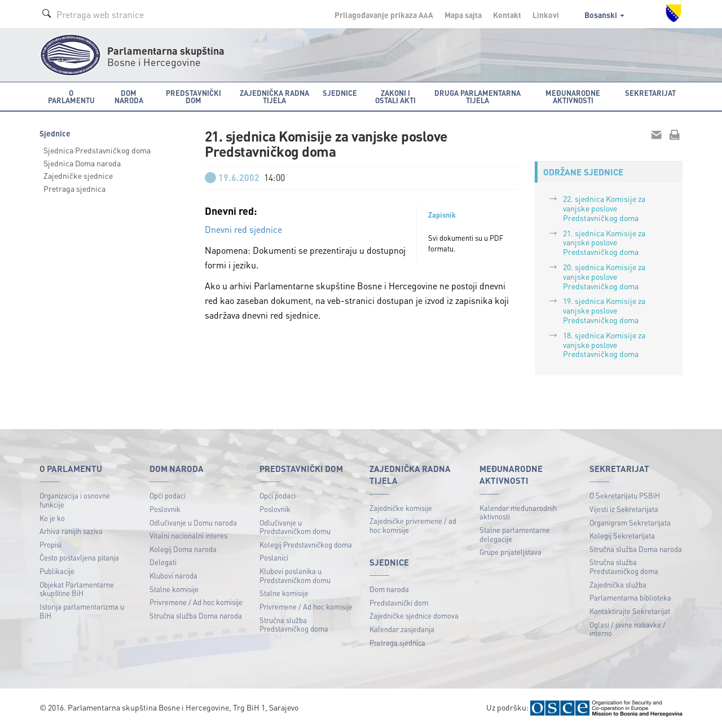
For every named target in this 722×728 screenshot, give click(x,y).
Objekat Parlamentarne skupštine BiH (77, 589)
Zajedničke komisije (401, 508)
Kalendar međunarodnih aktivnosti (518, 512)
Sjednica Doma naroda (82, 163)
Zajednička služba (618, 584)
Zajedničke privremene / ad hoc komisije (413, 525)
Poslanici (274, 557)
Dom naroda (389, 589)
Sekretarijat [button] (650, 93)
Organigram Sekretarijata (630, 522)
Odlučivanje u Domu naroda (193, 522)
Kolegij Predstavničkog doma (306, 544)
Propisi (50, 544)
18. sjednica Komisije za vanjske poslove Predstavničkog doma (604, 345)
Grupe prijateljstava (510, 552)
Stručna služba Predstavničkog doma (294, 625)
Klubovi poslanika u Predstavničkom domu (295, 575)
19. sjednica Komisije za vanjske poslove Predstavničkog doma (604, 310)
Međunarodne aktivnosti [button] (573, 96)
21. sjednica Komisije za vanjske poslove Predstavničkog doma (604, 242)
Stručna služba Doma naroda (196, 616)
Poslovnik (165, 509)
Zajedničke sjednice (78, 175)
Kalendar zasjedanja (402, 629)
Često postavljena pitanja (79, 557)
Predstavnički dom (399, 603)
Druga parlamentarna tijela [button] (477, 96)
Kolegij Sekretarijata (622, 535)
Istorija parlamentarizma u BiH (82, 611)
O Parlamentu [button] (71, 96)
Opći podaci (168, 495)
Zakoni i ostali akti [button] (395, 96)
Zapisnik (442, 215)
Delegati (163, 562)
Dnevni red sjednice (243, 229)
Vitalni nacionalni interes (188, 535)
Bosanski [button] (604, 15)
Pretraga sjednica (74, 188)
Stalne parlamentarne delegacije (515, 534)
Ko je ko (52, 518)
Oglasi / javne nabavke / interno (628, 629)
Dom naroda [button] (129, 96)
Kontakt (507, 15)
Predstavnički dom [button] (193, 96)
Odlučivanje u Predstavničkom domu (295, 527)
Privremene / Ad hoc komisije (196, 602)
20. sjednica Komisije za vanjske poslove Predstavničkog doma (604, 276)
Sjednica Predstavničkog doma (97, 150)
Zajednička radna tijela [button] (274, 96)
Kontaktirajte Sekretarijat (630, 611)
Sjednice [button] (340, 93)
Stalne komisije (174, 589)
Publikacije (57, 571)
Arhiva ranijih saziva (71, 531)
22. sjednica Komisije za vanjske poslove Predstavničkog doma (604, 208)
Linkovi (546, 15)
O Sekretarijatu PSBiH (625, 495)
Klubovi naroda (173, 575)
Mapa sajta (463, 15)
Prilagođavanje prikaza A (384, 15)
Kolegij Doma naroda (183, 549)
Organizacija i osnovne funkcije (75, 500)
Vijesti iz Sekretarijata (624, 509)
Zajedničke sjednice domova (414, 616)
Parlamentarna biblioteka (630, 597)
